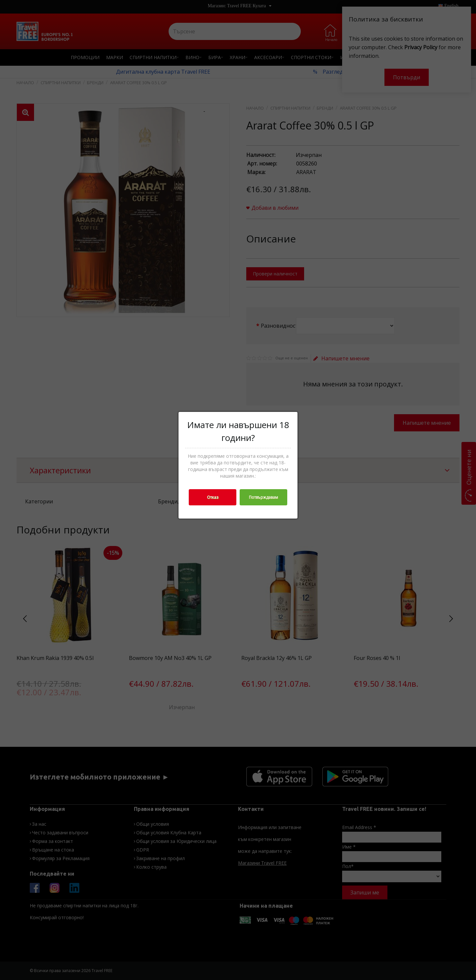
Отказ (213, 497)
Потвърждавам (263, 497)
